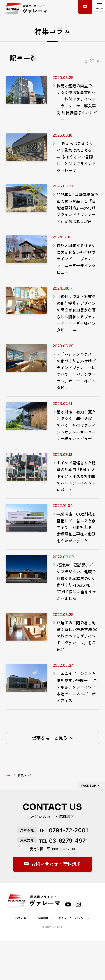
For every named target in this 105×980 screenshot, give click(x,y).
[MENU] (98, 7)
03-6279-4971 (63, 879)
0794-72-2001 (63, 869)
